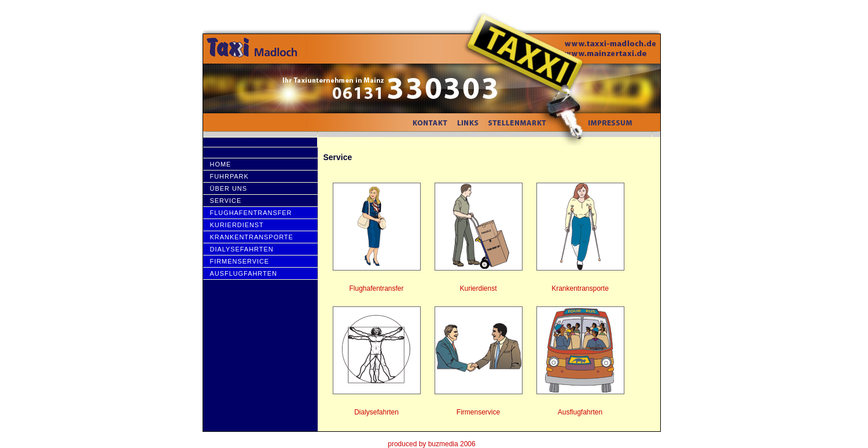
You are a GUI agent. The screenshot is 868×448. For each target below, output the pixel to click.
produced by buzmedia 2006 (431, 444)
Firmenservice (240, 261)
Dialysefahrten (242, 249)
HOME (221, 164)
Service (226, 201)
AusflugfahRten (244, 273)
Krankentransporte (252, 237)
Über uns (229, 188)
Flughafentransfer (251, 213)
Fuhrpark (229, 176)
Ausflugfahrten (580, 412)
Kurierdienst (237, 225)
